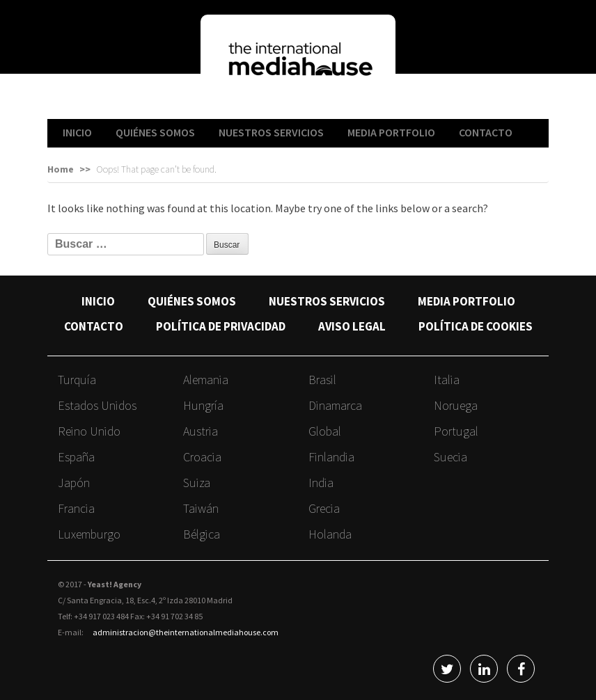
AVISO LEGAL (352, 326)
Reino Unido (89, 431)
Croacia (202, 457)
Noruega (456, 405)
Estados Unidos (97, 405)
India (321, 483)
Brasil (322, 380)
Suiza (197, 483)
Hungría (203, 405)
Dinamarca (335, 405)
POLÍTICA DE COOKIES (476, 326)
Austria (201, 431)
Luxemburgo (89, 534)
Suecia (450, 457)
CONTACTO (486, 132)
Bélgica (202, 534)
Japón (74, 483)
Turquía (77, 380)
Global (325, 431)
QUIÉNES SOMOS (155, 132)
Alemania (206, 380)
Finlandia (331, 457)
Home (61, 169)
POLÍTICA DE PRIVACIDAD (221, 326)
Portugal (456, 431)
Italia (447, 380)
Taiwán (201, 508)
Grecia (324, 508)
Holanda (330, 534)
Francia (76, 508)
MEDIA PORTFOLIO (391, 132)
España (76, 457)
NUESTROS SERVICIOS (271, 132)
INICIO (77, 132)
